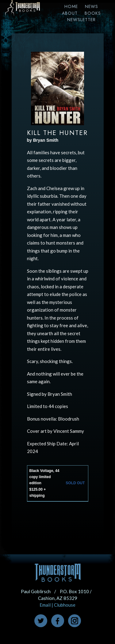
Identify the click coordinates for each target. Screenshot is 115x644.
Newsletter (81, 20)
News (92, 6)
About (70, 13)
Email (45, 605)
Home (71, 6)
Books (93, 13)
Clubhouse (65, 605)
